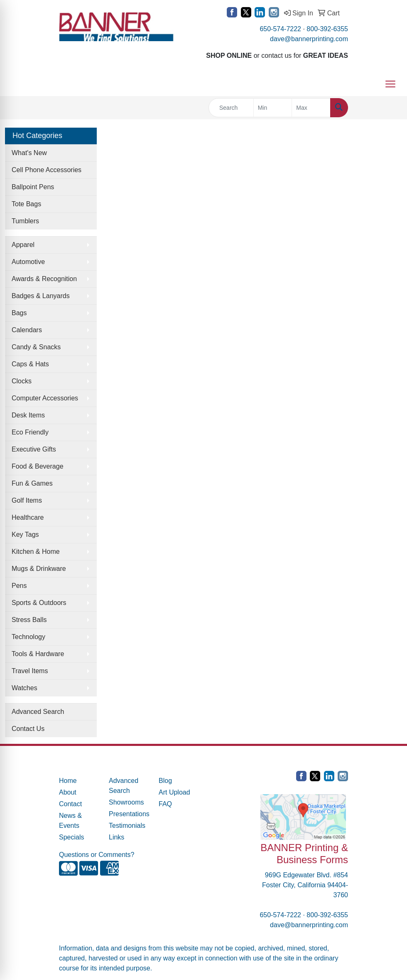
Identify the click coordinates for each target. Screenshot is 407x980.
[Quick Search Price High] (311, 108)
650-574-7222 (280, 29)
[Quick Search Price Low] (273, 108)
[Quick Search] (231, 108)
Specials (71, 837)
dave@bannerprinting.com (309, 39)
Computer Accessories (45, 398)
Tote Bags (26, 204)
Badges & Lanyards (41, 296)
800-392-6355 (327, 29)
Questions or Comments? (97, 855)
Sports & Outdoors (39, 603)
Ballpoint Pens (33, 187)
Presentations (129, 814)
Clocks (22, 381)
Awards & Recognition (44, 279)
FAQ (165, 804)
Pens (19, 586)
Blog (165, 781)
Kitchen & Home (36, 552)
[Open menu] (390, 84)
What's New (29, 153)
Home (68, 781)
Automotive (28, 262)
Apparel (23, 245)
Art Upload (174, 792)
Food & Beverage (38, 466)
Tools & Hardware (38, 654)
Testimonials (127, 826)
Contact (70, 804)
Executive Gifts (34, 449)
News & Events (70, 821)
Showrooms (126, 802)
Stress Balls (29, 620)
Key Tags (25, 534)
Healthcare (28, 517)
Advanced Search (38, 712)
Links (116, 837)
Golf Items (27, 500)
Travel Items (30, 671)
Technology (28, 637)
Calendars (27, 330)
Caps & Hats (30, 364)
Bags (19, 313)
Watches (25, 688)
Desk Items (28, 415)
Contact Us (28, 729)
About (68, 792)
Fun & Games (32, 483)
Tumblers (25, 221)
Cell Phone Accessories (47, 170)
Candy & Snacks (36, 347)
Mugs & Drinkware (39, 569)
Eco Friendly (30, 432)
